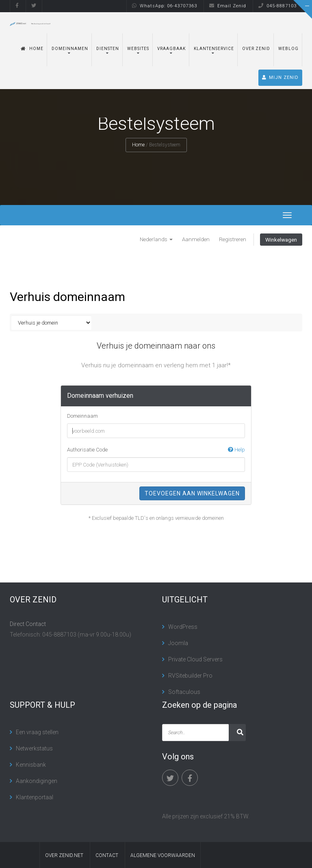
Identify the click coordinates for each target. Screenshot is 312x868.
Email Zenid (228, 6)
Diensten (108, 49)
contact (107, 855)
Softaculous (184, 692)
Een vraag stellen (37, 732)
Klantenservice (214, 49)
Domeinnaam (82, 416)
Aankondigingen (37, 781)
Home (32, 49)
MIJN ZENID (280, 77)
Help (236, 450)
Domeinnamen (70, 49)
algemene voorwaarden (163, 855)
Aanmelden (196, 239)
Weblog (288, 49)
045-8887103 (277, 6)
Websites (138, 49)
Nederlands (156, 239)
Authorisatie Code (156, 450)
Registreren (233, 239)
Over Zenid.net (64, 855)
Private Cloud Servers (195, 659)
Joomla (178, 643)
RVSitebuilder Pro (190, 676)
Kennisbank (31, 765)
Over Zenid (256, 49)
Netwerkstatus (34, 748)
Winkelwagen (281, 240)
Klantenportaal (35, 797)
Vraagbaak (171, 49)
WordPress (183, 627)
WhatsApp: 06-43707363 (165, 6)
